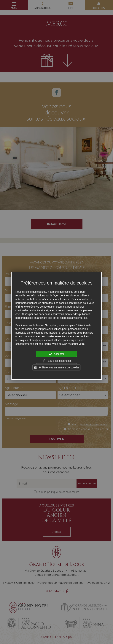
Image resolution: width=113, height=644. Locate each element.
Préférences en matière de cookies (56, 368)
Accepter (56, 354)
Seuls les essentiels (56, 361)
